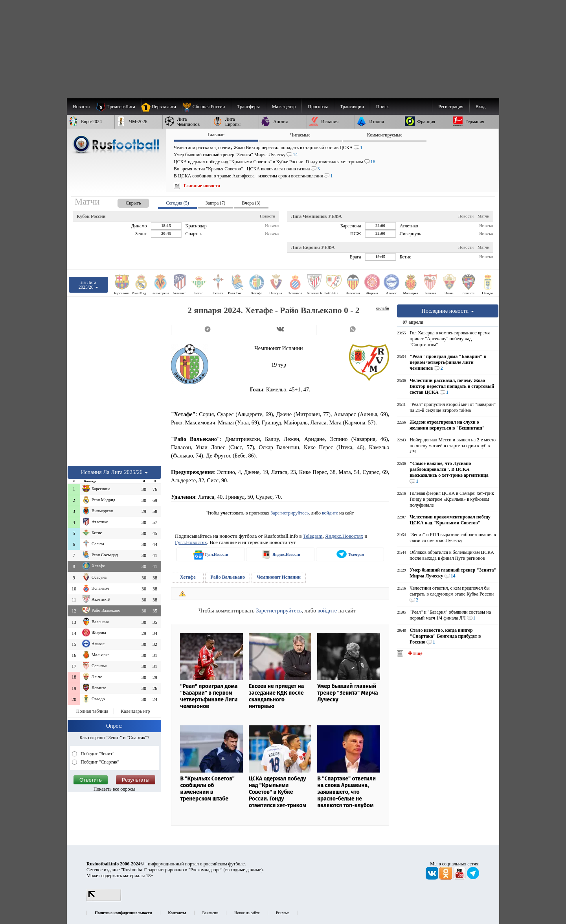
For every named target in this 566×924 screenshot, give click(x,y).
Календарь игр (135, 711)
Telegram (313, 536)
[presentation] (125, 202)
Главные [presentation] (216, 135)
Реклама (283, 913)
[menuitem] (207, 107)
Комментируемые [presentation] (385, 135)
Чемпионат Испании (279, 577)
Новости (267, 216)
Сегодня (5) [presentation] (177, 203)
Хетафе (188, 577)
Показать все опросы (115, 789)
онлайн (383, 308)
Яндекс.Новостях (344, 536)
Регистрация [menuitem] (451, 107)
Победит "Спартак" (99, 762)
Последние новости (448, 311)
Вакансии (210, 913)
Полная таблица (92, 711)
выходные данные (243, 870)
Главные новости (202, 186)
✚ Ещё (414, 653)
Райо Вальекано (227, 577)
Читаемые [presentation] (300, 135)
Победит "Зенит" (97, 754)
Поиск (382, 107)
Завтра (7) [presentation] (215, 203)
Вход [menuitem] (481, 107)
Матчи (483, 216)
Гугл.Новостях (191, 542)
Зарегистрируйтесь (289, 513)
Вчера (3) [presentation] (251, 203)
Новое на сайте (247, 913)
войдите (330, 513)
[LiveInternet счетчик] (104, 900)
